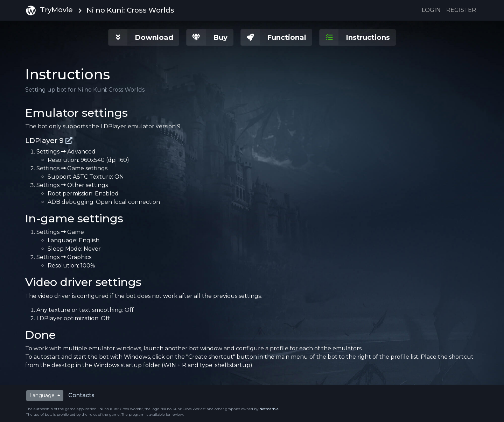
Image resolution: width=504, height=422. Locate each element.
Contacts (81, 395)
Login (431, 10)
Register (461, 10)
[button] (144, 37)
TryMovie (49, 10)
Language (43, 395)
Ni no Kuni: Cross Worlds (130, 10)
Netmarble (269, 409)
